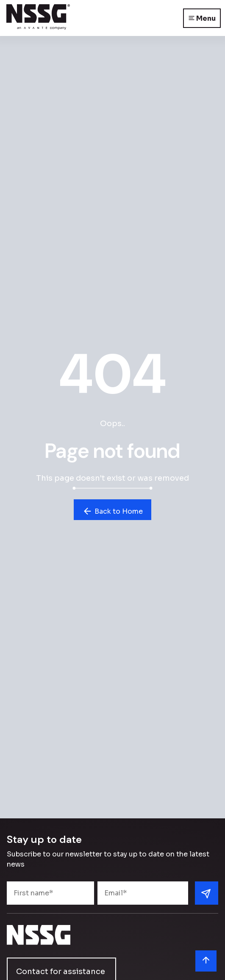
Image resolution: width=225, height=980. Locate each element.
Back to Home (112, 511)
